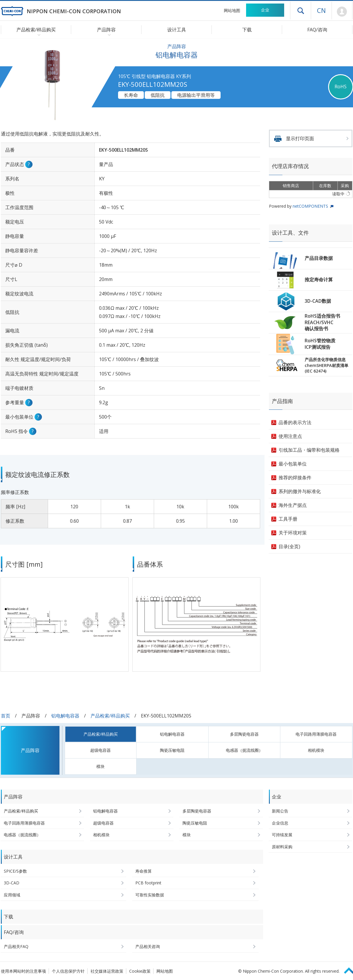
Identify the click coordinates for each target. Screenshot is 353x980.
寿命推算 (144, 871)
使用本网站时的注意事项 (23, 971)
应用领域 (12, 895)
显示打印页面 (300, 138)
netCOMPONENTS (310, 206)
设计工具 (177, 30)
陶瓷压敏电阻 (172, 750)
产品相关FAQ (16, 946)
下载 (247, 30)
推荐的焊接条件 (295, 478)
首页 (6, 716)
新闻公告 (280, 811)
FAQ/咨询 (317, 30)
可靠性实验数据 (150, 895)
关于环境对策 (293, 533)
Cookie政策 (140, 971)
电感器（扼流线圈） (244, 750)
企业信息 (280, 823)
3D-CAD (12, 883)
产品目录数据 (319, 258)
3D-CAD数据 (318, 301)
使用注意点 (290, 436)
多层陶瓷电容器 (244, 734)
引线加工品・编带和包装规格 (309, 450)
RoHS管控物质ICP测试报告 (320, 344)
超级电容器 (100, 750)
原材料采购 (282, 847)
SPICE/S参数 (15, 871)
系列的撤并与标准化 (300, 491)
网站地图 (232, 10)
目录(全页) (289, 546)
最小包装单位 (293, 464)
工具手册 (288, 519)
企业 (265, 10)
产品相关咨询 (148, 946)
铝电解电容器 (65, 716)
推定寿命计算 (319, 280)
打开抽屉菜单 (301, 11)
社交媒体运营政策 (107, 971)
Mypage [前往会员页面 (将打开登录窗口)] (342, 12)
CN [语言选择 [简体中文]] (321, 10)
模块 (100, 766)
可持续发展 (282, 835)
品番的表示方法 (295, 422)
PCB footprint (148, 883)
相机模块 (316, 750)
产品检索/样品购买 (110, 716)
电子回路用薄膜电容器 (316, 734)
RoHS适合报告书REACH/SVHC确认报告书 (322, 322)
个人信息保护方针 (68, 971)
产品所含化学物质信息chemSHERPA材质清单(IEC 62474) (326, 365)
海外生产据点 (293, 505)
